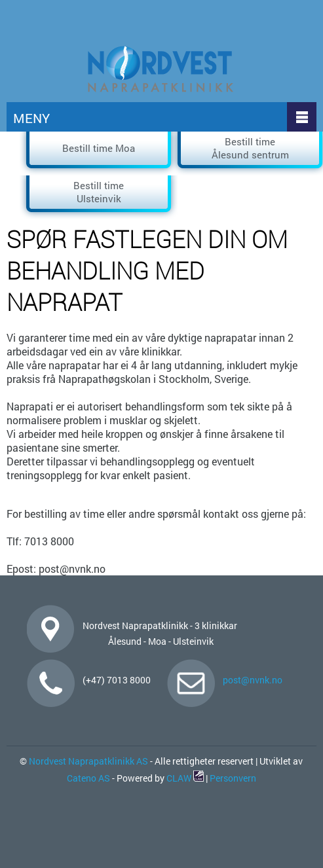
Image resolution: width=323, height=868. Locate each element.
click (309, 54)
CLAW (185, 778)
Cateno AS (88, 778)
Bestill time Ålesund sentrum (250, 148)
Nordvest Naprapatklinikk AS (87, 761)
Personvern (233, 778)
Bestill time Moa (99, 148)
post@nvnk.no (253, 680)
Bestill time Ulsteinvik (99, 192)
